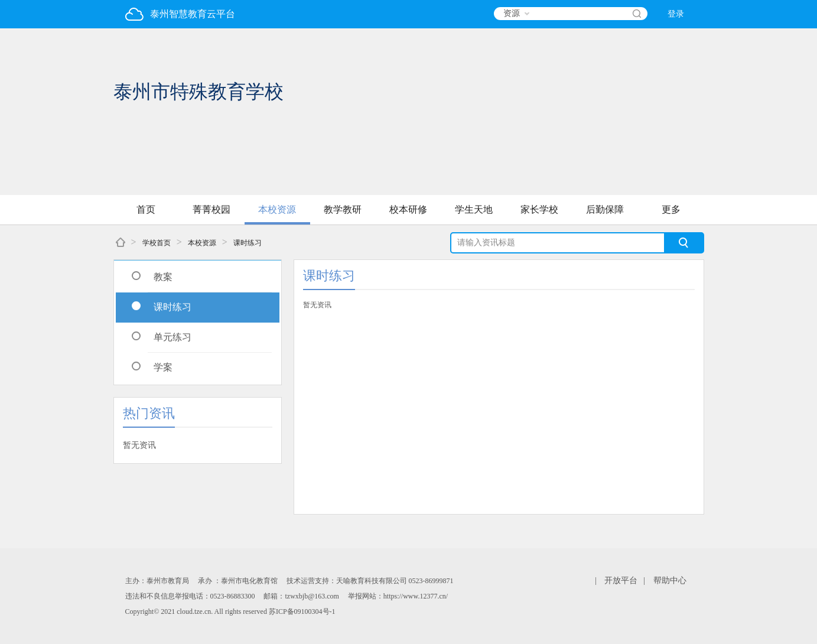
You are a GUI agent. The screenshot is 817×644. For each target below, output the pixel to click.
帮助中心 (670, 580)
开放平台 (621, 580)
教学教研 (343, 209)
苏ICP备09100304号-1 (302, 612)
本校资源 (277, 209)
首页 (146, 209)
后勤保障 (605, 209)
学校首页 (157, 243)
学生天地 (474, 209)
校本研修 (408, 209)
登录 (676, 14)
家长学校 (539, 209)
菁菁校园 (211, 209)
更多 (671, 209)
